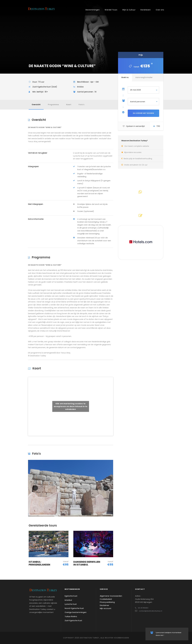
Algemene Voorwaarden (111, 596)
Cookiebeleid (106, 599)
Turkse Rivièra (71, 616)
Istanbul (68, 600)
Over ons (160, 10)
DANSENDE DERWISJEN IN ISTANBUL (87, 563)
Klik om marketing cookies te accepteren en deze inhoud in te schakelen (71, 406)
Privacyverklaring (107, 602)
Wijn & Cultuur (129, 10)
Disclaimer (104, 605)
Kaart (69, 105)
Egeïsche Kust (71, 596)
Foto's (81, 105)
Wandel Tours (111, 10)
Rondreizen (146, 10)
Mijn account (106, 608)
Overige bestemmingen (76, 612)
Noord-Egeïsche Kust (74, 608)
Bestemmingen (93, 10)
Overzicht (36, 105)
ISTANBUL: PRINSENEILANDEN (39, 563)
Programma (53, 105)
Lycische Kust (71, 604)
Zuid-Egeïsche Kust (73, 620)
